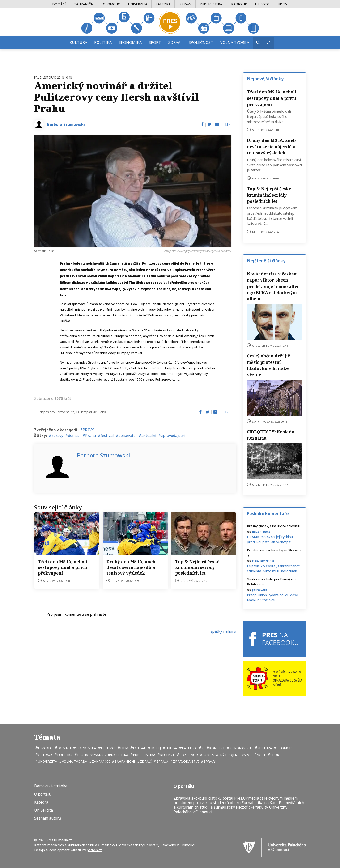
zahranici (100, 761)
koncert (217, 748)
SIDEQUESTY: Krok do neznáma (271, 435)
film (124, 748)
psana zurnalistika (110, 755)
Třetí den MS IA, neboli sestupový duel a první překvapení (63, 567)
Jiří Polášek (259, 590)
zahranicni (124, 761)
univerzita (47, 761)
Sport (155, 42)
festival (107, 436)
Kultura (78, 42)
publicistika (144, 755)
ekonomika (85, 748)
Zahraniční (84, 4)
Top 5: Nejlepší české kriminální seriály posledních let (197, 567)
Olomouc (111, 4)
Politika (103, 42)
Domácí (59, 4)
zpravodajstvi (173, 436)
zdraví (145, 761)
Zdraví (175, 42)
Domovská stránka (51, 786)
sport (275, 755)
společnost (254, 755)
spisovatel (128, 436)
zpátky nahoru (223, 631)
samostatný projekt (220, 755)
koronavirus (241, 748)
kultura (264, 748)
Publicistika (211, 4)
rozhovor (188, 755)
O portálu (43, 794)
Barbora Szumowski (66, 124)
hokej (155, 748)
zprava (162, 761)
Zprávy (185, 4)
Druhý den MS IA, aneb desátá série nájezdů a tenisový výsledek (131, 567)
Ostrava (45, 755)
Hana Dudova (261, 532)
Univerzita (138, 4)
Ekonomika (130, 42)
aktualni (149, 436)
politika (64, 755)
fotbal (139, 748)
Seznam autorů (48, 818)
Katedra (163, 4)
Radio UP (239, 4)
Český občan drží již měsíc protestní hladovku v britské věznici (268, 365)
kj (202, 748)
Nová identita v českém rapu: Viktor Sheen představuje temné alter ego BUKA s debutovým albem (273, 286)
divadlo (45, 748)
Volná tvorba (235, 42)
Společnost (201, 42)
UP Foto (262, 4)
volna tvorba (74, 761)
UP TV (283, 4)
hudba (171, 748)
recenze (167, 755)
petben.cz (94, 850)
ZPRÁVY (87, 430)
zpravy (57, 436)
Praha (91, 436)
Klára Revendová (263, 561)
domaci (74, 436)
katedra (189, 748)
